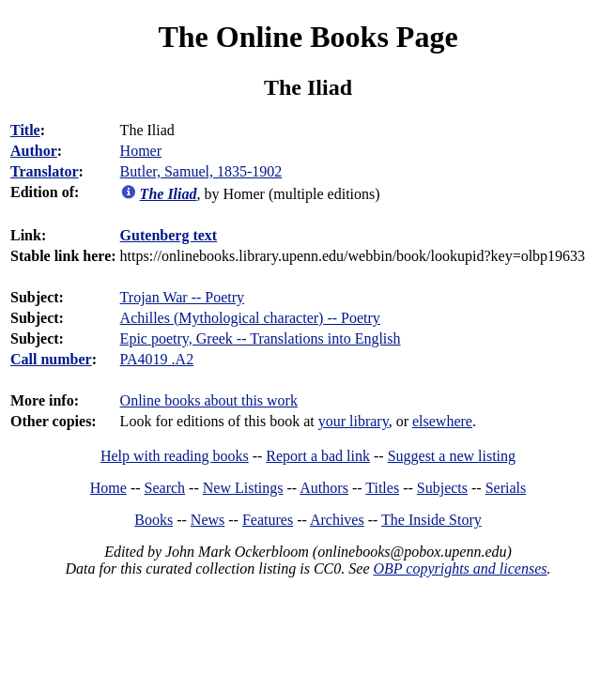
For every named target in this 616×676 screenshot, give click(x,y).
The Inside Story (431, 520)
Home (108, 488)
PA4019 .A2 (157, 359)
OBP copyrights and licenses (460, 568)
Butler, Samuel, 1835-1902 (201, 171)
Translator (45, 171)
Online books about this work (209, 400)
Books (154, 520)
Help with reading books (175, 456)
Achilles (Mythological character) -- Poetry (250, 318)
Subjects (442, 488)
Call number (51, 359)
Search (165, 488)
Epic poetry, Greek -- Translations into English (261, 338)
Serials (506, 488)
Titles (382, 488)
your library (354, 421)
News (208, 520)
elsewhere (442, 421)
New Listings (243, 488)
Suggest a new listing (452, 456)
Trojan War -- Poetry (182, 297)
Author (34, 151)
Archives (337, 520)
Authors (324, 488)
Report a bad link (318, 456)
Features (268, 520)
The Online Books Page (308, 37)
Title (25, 130)
